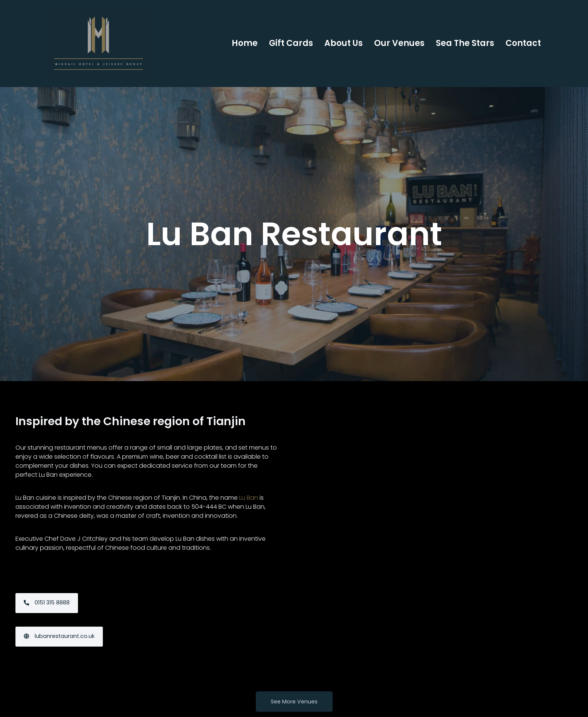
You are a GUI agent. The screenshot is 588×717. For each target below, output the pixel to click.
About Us (344, 43)
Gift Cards (291, 43)
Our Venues (399, 43)
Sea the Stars (465, 43)
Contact (523, 43)
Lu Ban (249, 483)
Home (245, 43)
